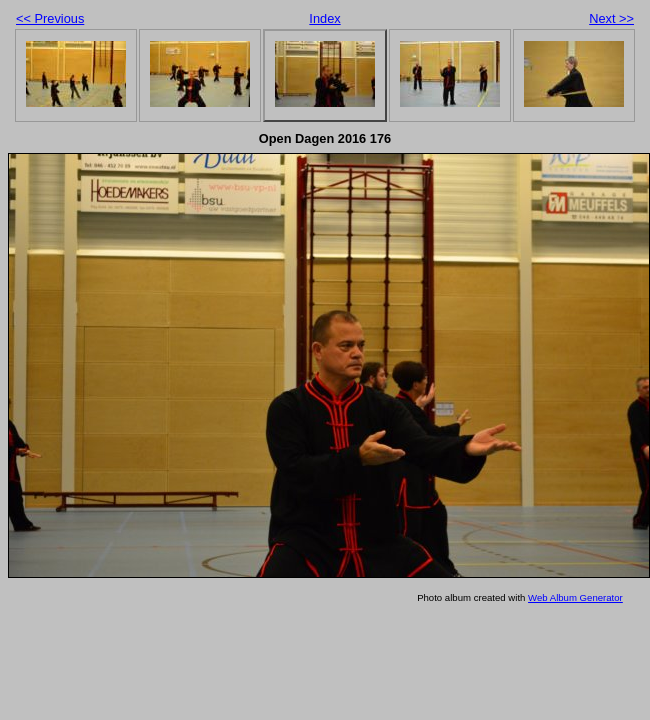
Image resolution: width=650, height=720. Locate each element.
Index (324, 18)
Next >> (611, 18)
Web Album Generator (575, 597)
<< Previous (50, 18)
